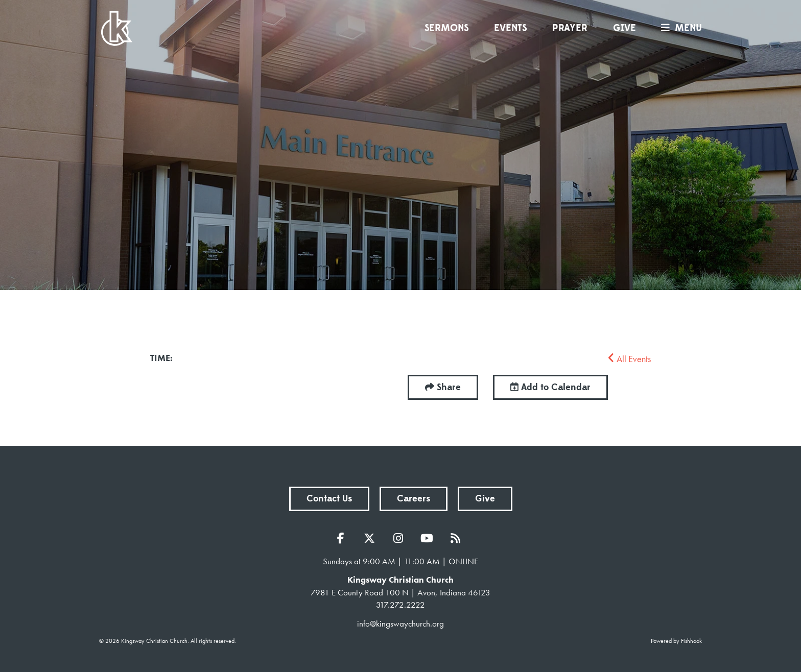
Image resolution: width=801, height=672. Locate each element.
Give (625, 28)
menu (679, 28)
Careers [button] (414, 499)
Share (449, 387)
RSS (458, 538)
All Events (629, 359)
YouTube (429, 538)
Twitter (372, 538)
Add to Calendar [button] (550, 387)
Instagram (400, 538)
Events (510, 28)
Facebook (343, 538)
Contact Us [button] (329, 499)
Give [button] (485, 499)
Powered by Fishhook (676, 641)
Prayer (570, 28)
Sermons (446, 28)
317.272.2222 (400, 605)
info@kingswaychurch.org (400, 623)
